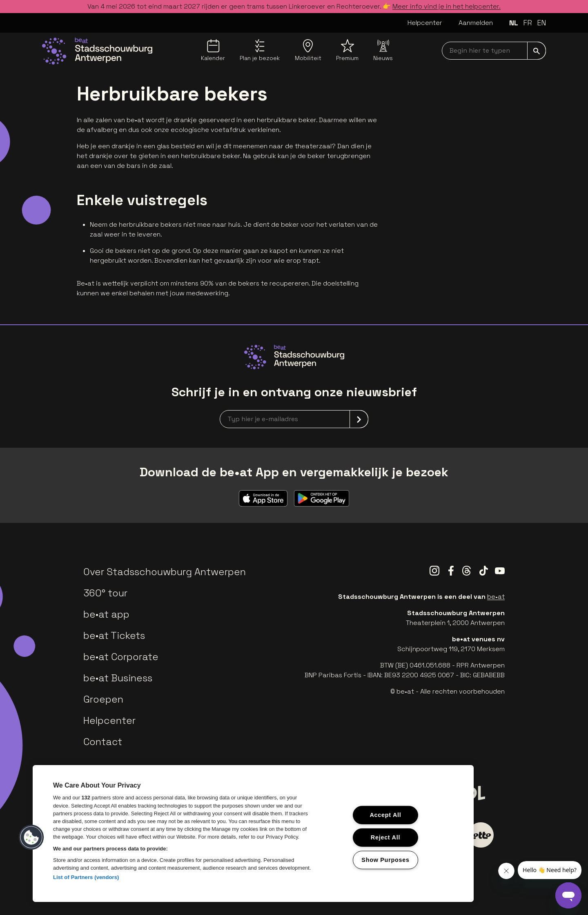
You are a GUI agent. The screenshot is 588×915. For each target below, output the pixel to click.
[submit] (537, 51)
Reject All (385, 837)
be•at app (106, 614)
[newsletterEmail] (294, 419)
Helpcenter (425, 23)
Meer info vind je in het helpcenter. (447, 6)
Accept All (385, 815)
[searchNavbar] (494, 51)
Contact (103, 742)
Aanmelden (476, 23)
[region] (253, 834)
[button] (31, 837)
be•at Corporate (121, 657)
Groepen (103, 699)
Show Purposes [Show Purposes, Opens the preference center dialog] (385, 859)
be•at (496, 597)
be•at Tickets (114, 635)
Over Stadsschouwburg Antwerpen (165, 572)
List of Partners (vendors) (86, 877)
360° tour (105, 593)
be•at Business (118, 678)
